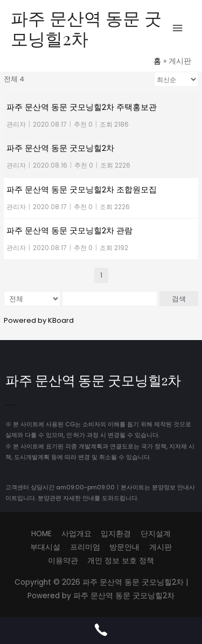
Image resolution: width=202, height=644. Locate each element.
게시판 (161, 547)
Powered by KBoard (39, 320)
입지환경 (116, 534)
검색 (179, 299)
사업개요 (76, 534)
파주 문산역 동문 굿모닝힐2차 (86, 28)
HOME (41, 534)
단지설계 (156, 534)
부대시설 (45, 547)
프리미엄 (85, 547)
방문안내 (124, 547)
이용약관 (63, 561)
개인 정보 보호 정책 (121, 561)
